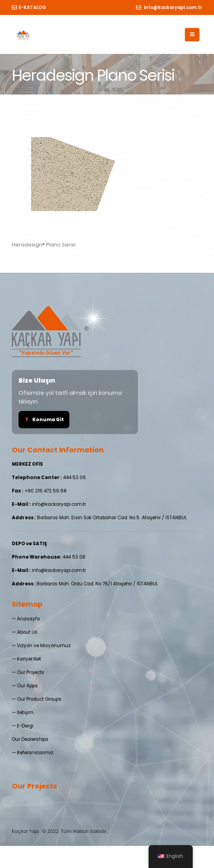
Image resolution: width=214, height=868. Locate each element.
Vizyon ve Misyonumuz (44, 646)
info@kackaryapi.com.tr (169, 7)
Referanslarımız (35, 753)
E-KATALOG (29, 7)
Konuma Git (44, 420)
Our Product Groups (39, 699)
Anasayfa (28, 619)
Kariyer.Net (29, 659)
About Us (27, 632)
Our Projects (31, 672)
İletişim (25, 713)
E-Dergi (25, 726)
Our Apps (27, 686)
